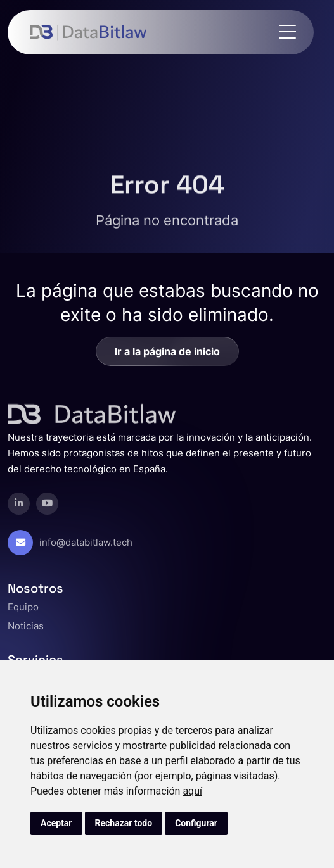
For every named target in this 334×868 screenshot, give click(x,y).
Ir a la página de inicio (167, 351)
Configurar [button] (196, 823)
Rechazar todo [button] (124, 823)
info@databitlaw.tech (86, 542)
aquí (192, 791)
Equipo (23, 607)
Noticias (26, 626)
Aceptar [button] (56, 823)
